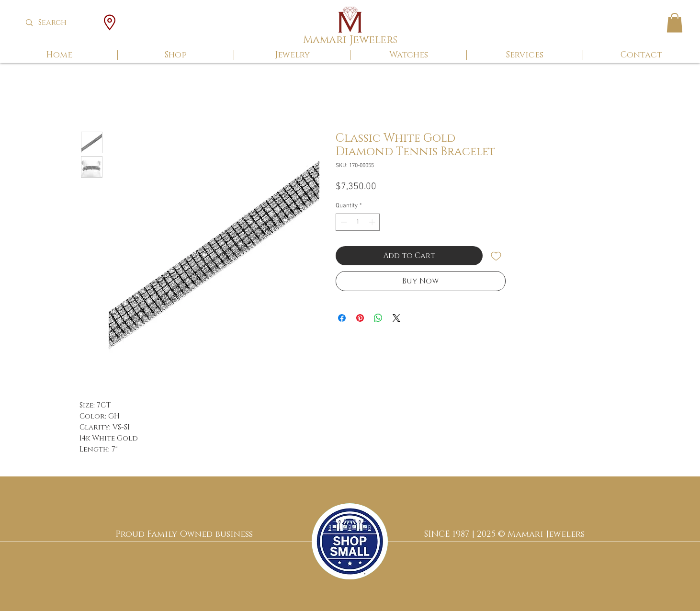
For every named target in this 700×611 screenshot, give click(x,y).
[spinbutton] (358, 222)
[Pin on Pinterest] (360, 318)
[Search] (60, 23)
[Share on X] (396, 318)
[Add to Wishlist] (496, 256)
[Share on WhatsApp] (378, 318)
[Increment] (373, 222)
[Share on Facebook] (342, 318)
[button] (675, 23)
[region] (350, 541)
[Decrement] (343, 222)
